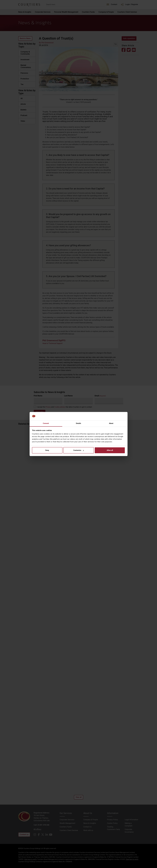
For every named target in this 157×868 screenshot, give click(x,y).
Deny (47, 450)
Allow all (110, 450)
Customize (79, 450)
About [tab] (111, 423)
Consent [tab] (46, 423)
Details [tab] (79, 423)
